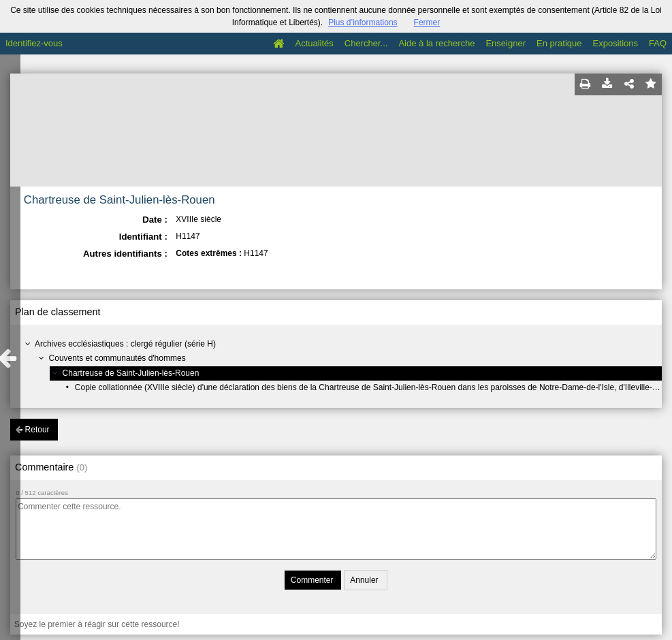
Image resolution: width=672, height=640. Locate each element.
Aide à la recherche (436, 43)
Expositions (615, 43)
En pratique (559, 43)
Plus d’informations (363, 22)
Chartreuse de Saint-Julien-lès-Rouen (131, 373)
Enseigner (506, 43)
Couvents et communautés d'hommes (117, 358)
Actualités (314, 43)
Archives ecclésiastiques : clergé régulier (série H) (125, 344)
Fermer (427, 22)
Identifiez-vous (34, 43)
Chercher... (366, 43)
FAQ (658, 43)
